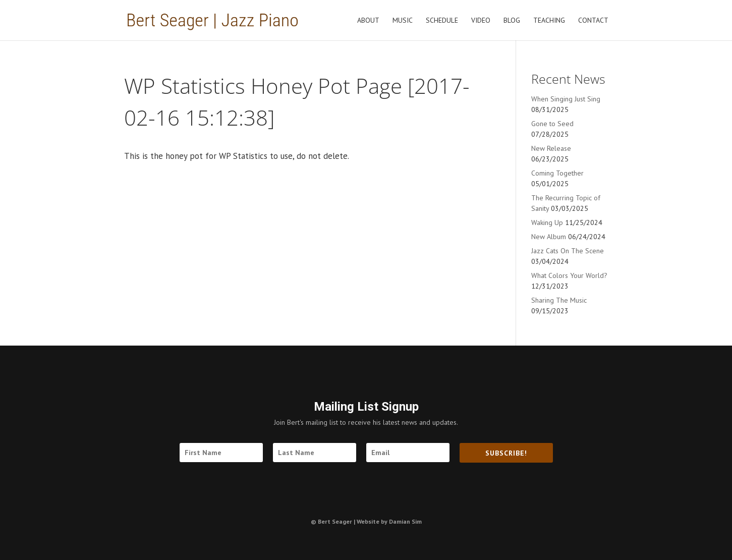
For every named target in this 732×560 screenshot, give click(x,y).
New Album (549, 237)
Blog (512, 21)
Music (403, 21)
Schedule (442, 21)
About (368, 21)
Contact (593, 21)
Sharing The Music (559, 300)
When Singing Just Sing (566, 99)
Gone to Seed (552, 124)
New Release (551, 148)
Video (481, 21)
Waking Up (547, 222)
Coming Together (557, 173)
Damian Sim (405, 521)
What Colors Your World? (569, 275)
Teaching (549, 21)
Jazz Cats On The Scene (568, 251)
